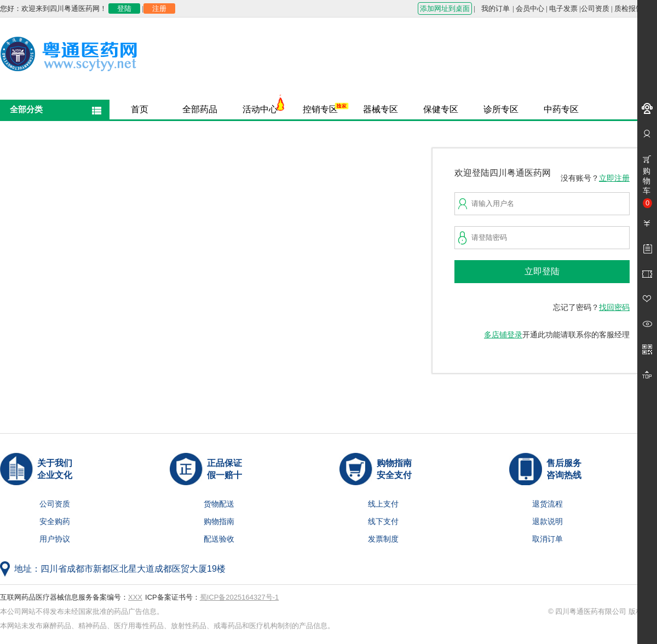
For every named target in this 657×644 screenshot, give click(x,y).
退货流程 (547, 504)
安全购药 (55, 522)
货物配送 (219, 504)
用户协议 (55, 539)
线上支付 (383, 504)
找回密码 (614, 307)
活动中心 (260, 109)
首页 (140, 109)
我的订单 (495, 8)
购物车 (647, 187)
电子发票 (563, 8)
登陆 (124, 8)
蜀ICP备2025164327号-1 (240, 597)
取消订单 (547, 539)
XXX (135, 597)
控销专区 (320, 109)
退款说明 (547, 522)
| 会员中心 (528, 8)
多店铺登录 (503, 335)
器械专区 (381, 109)
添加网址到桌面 (445, 8)
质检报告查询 (636, 8)
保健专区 (441, 109)
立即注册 (614, 178)
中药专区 (561, 109)
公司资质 (595, 8)
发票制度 (383, 539)
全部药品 (200, 109)
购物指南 (219, 522)
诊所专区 (501, 109)
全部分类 (26, 109)
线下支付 (383, 522)
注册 (159, 8)
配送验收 (219, 539)
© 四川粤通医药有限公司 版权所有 (603, 611)
